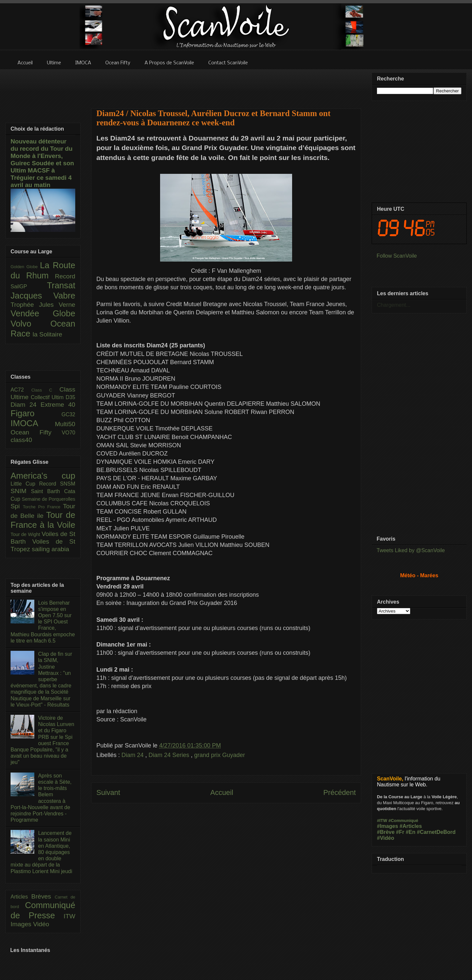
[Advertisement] (226, 85)
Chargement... (394, 305)
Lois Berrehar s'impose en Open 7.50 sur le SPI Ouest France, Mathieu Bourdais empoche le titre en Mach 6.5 (43, 622)
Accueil (222, 792)
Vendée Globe (43, 313)
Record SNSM (57, 484)
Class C (45, 390)
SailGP (29, 286)
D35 (70, 397)
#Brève (386, 832)
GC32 (68, 414)
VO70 (68, 433)
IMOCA (33, 423)
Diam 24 (133, 755)
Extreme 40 (58, 405)
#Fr (400, 832)
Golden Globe (25, 267)
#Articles (411, 826)
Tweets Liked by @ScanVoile (411, 550)
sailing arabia (50, 549)
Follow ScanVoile (397, 256)
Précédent (340, 792)
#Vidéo (386, 838)
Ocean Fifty (36, 432)
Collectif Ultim (48, 397)
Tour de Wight (26, 534)
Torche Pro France (43, 507)
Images (22, 924)
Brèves (43, 896)
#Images (388, 826)
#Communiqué (403, 821)
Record (65, 276)
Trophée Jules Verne (43, 305)
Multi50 (65, 424)
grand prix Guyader (219, 755)
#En (410, 832)
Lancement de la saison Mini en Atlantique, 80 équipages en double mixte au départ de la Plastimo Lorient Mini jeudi (41, 852)
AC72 (21, 390)
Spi (17, 506)
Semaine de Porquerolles (49, 499)
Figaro (36, 413)
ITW (69, 916)
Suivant (108, 792)
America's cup (43, 476)
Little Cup (25, 484)
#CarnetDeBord (436, 832)
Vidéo (41, 924)
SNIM (21, 491)
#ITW (382, 821)
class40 (21, 440)
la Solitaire (48, 334)
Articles (21, 897)
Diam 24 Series (170, 755)
